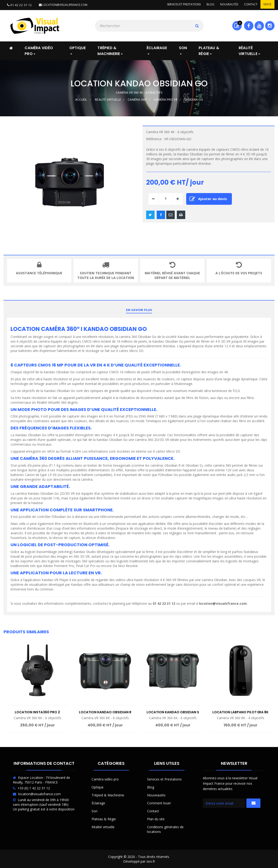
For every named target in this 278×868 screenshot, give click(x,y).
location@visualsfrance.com (60, 5)
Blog (206, 5)
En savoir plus (139, 310)
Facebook (249, 25)
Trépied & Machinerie (108, 795)
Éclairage (98, 803)
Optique (98, 787)
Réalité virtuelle (103, 826)
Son (95, 811)
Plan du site (156, 819)
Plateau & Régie (104, 819)
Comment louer (159, 803)
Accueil (81, 99)
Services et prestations (179, 5)
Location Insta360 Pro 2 (37, 712)
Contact (249, 5)
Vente (267, 5)
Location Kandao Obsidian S (173, 712)
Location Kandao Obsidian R (105, 712)
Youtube (259, 25)
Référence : (155, 138)
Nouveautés (226, 5)
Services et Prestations (164, 779)
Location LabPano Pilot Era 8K (240, 712)
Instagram (270, 25)
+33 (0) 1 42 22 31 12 (34, 788)
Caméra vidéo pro (105, 779)
